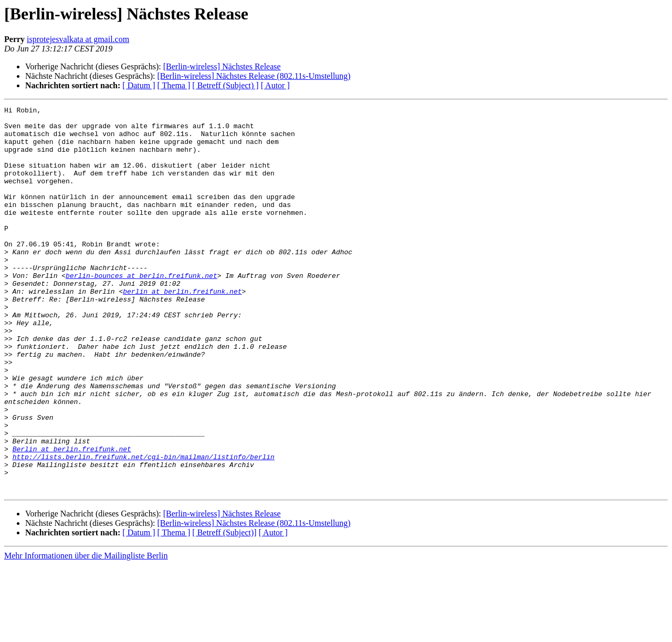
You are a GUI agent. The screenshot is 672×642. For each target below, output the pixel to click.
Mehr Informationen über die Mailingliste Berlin (86, 633)
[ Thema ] (174, 85)
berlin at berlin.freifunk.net (182, 329)
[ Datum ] (139, 85)
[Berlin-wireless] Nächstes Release (222, 66)
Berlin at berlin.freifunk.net (72, 518)
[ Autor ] (275, 85)
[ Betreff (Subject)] (224, 610)
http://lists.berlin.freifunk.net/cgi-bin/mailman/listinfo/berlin (144, 527)
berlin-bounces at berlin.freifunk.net (141, 310)
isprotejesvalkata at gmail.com (78, 39)
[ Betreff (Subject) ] (225, 85)
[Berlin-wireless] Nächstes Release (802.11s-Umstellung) (254, 76)
